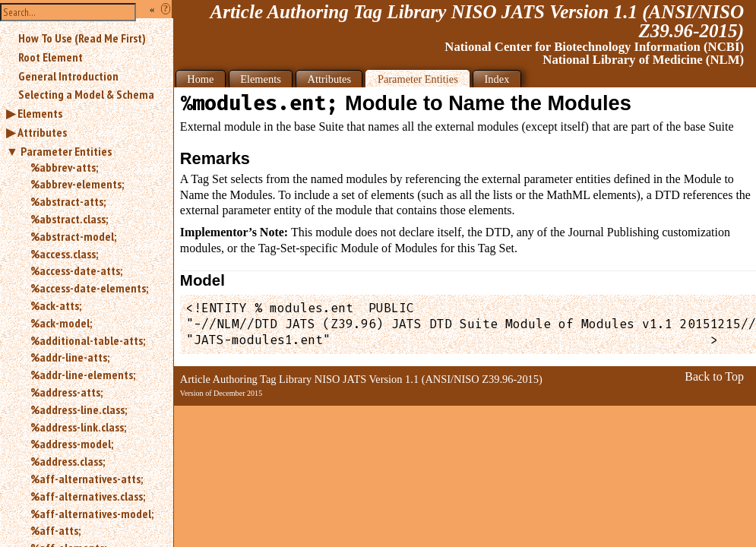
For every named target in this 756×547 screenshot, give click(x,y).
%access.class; (64, 254)
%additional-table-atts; (88, 340)
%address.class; (68, 461)
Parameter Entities (66, 151)
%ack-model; (61, 323)
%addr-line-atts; (70, 357)
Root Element (51, 57)
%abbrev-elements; (77, 184)
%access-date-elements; (89, 288)
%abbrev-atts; (64, 167)
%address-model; (72, 444)
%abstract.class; (69, 219)
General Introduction (68, 76)
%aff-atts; (55, 530)
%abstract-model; (73, 236)
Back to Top (714, 376)
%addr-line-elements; (83, 375)
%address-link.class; (78, 427)
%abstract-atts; (68, 201)
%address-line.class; (79, 409)
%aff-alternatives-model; (92, 514)
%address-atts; (66, 392)
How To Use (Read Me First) (82, 38)
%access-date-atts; (76, 270)
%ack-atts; (56, 305)
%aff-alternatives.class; (88, 496)
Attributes (42, 132)
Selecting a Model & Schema (86, 94)
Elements (40, 113)
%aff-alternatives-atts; (87, 479)
